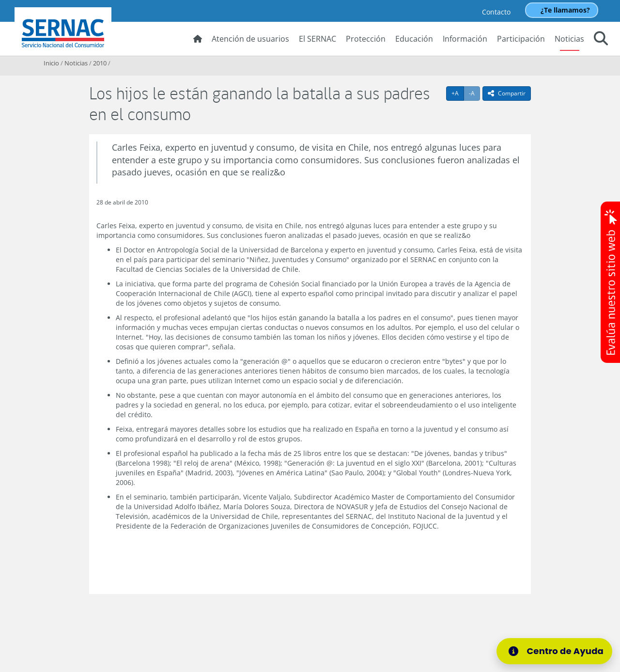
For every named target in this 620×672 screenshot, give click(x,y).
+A (458, 93)
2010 (100, 63)
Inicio (51, 63)
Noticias (569, 39)
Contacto (496, 12)
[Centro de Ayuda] (554, 651)
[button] (601, 40)
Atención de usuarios (250, 39)
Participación (521, 39)
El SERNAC (318, 39)
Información (465, 39)
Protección (366, 39)
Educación (414, 39)
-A (474, 93)
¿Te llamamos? (565, 10)
